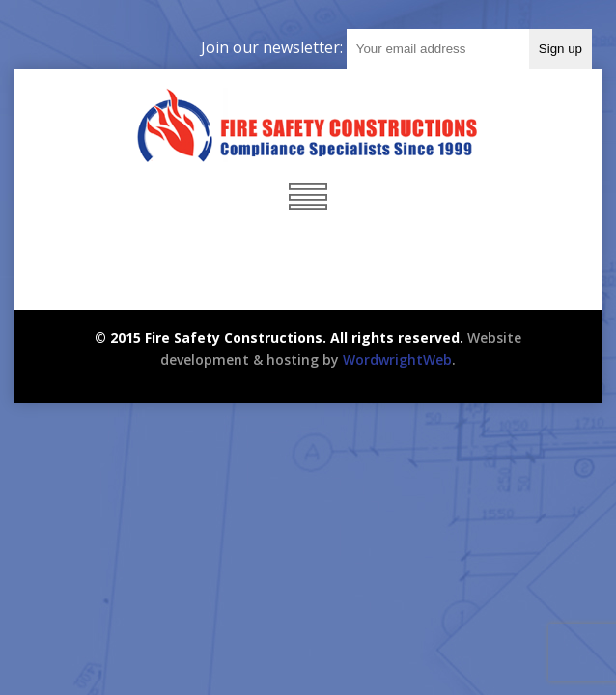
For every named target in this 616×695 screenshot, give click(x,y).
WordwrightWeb (397, 360)
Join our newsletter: (274, 47)
